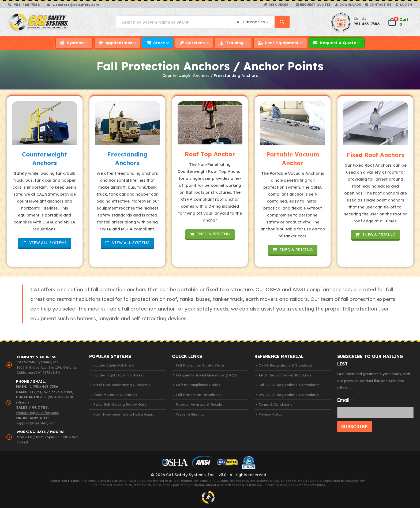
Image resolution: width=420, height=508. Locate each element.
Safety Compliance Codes (198, 385)
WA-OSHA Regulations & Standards (289, 395)
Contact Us (380, 5)
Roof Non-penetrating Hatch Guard (124, 414)
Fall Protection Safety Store (200, 365)
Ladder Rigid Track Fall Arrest (119, 375)
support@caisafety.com (36, 423)
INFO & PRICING (210, 234)
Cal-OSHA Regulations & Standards (289, 385)
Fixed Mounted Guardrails (115, 395)
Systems (76, 43)
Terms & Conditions (275, 404)
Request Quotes (315, 5)
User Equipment (282, 43)
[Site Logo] (39, 22)
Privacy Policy (271, 414)
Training (235, 43)
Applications (119, 43)
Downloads (350, 5)
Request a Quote (338, 43)
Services (195, 43)
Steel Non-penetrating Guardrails (122, 385)
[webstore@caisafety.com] (73, 5)
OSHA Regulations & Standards (286, 365)
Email (345, 400)
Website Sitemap (190, 414)
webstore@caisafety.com (38, 413)
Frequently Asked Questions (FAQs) (207, 375)
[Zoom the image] (45, 123)
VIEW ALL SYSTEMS (45, 243)
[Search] (282, 22)
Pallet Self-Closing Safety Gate (120, 404)
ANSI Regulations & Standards (285, 375)
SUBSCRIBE (355, 426)
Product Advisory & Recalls (199, 404)
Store (159, 43)
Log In (406, 5)
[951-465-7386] (24, 5)
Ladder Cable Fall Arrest (114, 365)
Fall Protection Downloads (199, 395)
